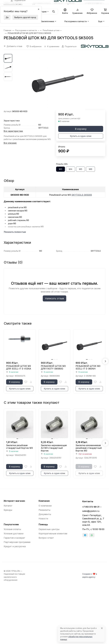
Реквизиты (44, 510)
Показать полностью (15, 232)
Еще (100, 21)
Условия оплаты (12, 529)
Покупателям (11, 524)
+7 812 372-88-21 (91, 507)
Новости (43, 519)
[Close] (102, 628)
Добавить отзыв (14, 46)
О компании (45, 506)
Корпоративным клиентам (53, 534)
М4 (71, 169)
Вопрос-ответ (46, 538)
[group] (58, 82)
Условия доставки (14, 534)
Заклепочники (47, 21)
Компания (44, 501)
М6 (90, 169)
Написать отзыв (54, 298)
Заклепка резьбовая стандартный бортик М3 (19, 447)
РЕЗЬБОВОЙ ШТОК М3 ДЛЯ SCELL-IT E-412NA (19, 367)
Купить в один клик (81, 136)
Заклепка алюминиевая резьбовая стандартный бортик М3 (89, 448)
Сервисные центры (49, 529)
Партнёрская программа (17, 542)
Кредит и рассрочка (15, 546)
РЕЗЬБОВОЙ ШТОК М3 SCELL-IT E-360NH (88, 367)
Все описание (10, 143)
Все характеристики (13, 131)
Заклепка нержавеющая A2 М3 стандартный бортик (54, 448)
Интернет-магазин (14, 501)
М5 (81, 169)
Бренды (8, 510)
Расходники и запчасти (76, 21)
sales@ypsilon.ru (91, 511)
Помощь (43, 524)
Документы (45, 514)
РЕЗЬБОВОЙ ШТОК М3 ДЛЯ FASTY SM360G (53, 367)
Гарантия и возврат (14, 538)
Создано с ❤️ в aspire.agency (90, 575)
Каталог (8, 506)
